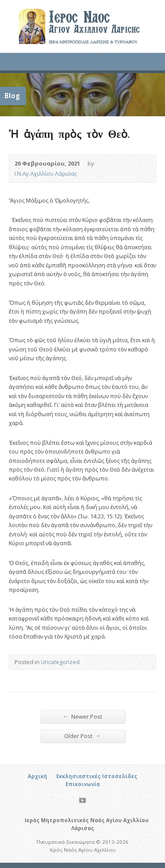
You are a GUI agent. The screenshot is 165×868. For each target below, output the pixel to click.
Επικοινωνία (83, 784)
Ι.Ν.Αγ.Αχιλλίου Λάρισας (46, 174)
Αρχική (37, 776)
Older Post (83, 736)
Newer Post (83, 716)
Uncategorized (60, 662)
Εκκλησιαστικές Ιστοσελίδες (97, 776)
